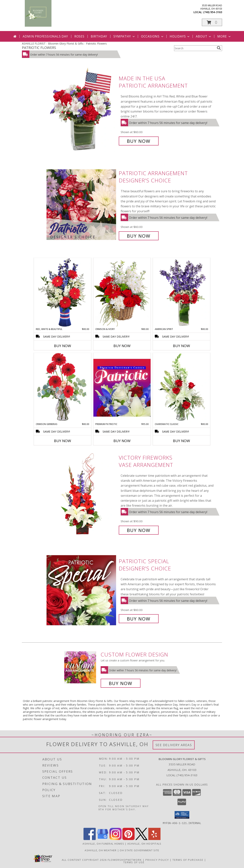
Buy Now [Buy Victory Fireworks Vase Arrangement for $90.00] (139, 530)
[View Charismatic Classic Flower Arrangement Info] (181, 388)
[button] (212, 22)
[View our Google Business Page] (103, 839)
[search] (219, 48)
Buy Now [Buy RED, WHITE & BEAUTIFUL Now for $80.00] (63, 346)
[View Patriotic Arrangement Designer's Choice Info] (82, 205)
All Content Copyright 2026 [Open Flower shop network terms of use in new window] (84, 860)
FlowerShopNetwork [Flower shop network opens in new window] (125, 860)
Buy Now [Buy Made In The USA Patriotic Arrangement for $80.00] (139, 141)
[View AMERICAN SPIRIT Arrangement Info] (181, 293)
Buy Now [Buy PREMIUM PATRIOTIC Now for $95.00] (122, 441)
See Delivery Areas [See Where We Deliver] (174, 745)
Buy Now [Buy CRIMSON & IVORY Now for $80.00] (122, 346)
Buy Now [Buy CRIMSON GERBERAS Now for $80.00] (63, 441)
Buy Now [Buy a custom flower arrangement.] (121, 683)
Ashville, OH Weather (101, 850)
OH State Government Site (139, 850)
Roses (79, 36)
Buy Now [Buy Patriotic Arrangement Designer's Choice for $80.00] (139, 236)
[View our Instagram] (116, 839)
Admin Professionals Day (45, 36)
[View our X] (141, 839)
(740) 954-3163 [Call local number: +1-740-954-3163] (213, 12)
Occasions (153, 36)
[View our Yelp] (154, 839)
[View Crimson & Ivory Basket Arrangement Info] (122, 293)
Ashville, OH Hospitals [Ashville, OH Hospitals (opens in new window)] (144, 843)
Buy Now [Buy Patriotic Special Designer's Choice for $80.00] (139, 619)
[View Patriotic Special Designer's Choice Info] (82, 590)
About (204, 36)
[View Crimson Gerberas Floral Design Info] (63, 388)
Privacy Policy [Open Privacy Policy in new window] (157, 860)
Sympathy (124, 36)
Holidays (180, 36)
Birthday (99, 36)
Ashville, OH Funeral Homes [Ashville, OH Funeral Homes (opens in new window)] (103, 843)
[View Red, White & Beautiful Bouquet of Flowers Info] (63, 293)
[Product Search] (195, 48)
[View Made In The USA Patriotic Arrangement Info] (82, 110)
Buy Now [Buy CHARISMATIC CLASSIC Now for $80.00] (181, 441)
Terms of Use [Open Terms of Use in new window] (134, 862)
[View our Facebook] (90, 839)
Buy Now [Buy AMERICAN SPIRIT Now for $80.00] (181, 346)
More (224, 36)
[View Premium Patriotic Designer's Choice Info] (122, 388)
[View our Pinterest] (128, 839)
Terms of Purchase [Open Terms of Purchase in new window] (188, 860)
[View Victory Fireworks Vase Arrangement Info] (82, 494)
